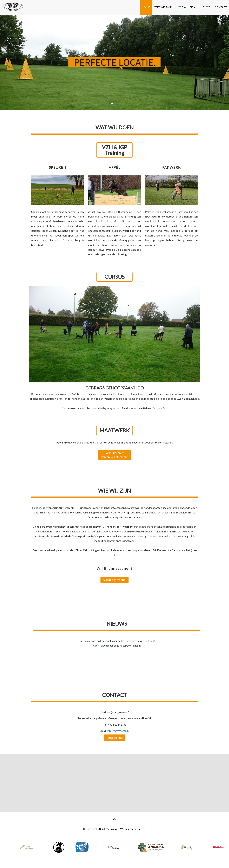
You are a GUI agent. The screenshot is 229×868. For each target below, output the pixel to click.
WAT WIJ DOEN (164, 7)
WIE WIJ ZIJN (187, 7)
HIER (101, 646)
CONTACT (221, 7)
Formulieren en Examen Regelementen (115, 455)
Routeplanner (115, 738)
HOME (146, 7)
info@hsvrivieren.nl (118, 731)
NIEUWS (205, 7)
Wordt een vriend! (114, 580)
